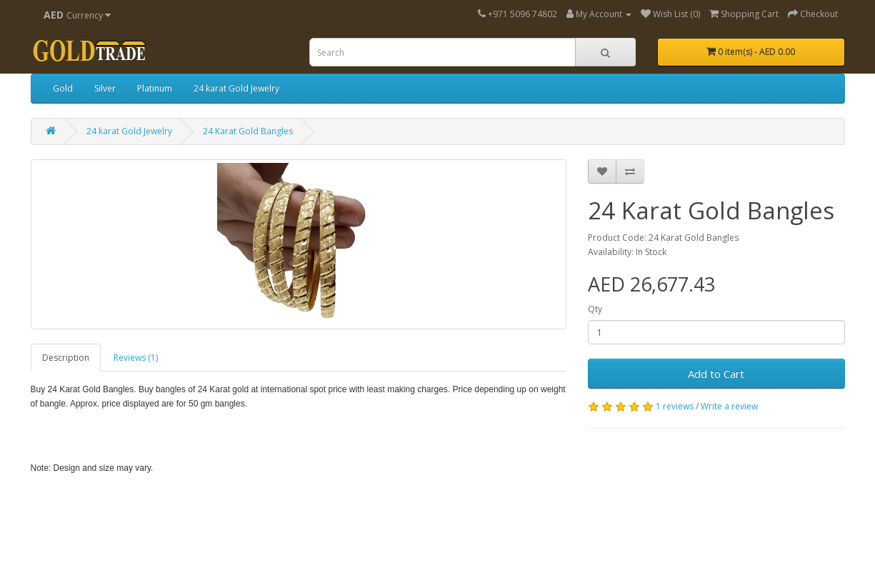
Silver (105, 88)
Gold (63, 88)
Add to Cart (716, 374)
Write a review (729, 406)
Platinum (155, 88)
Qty (595, 309)
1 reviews (675, 406)
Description (66, 358)
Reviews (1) (136, 358)
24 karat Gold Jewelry (236, 88)
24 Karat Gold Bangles (248, 131)
